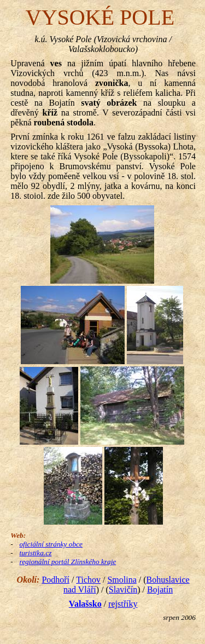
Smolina (122, 580)
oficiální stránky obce (51, 544)
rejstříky (123, 604)
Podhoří (55, 580)
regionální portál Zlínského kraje (68, 562)
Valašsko (85, 604)
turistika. (35, 553)
